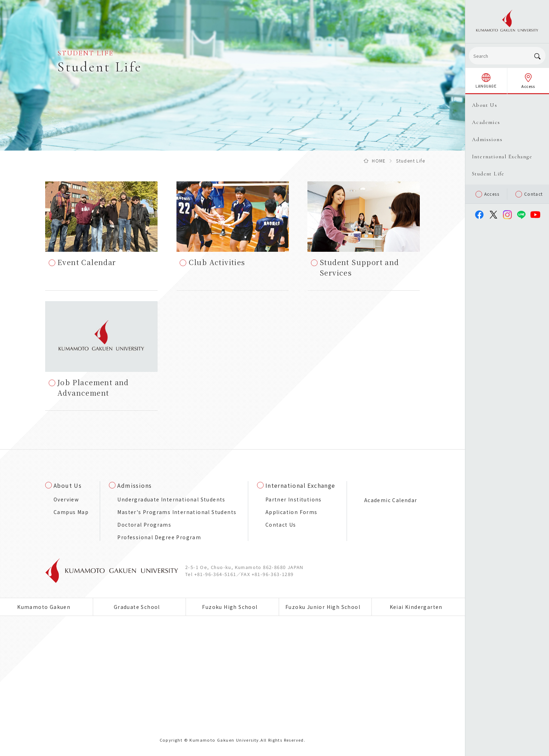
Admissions (134, 485)
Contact (529, 194)
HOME (379, 161)
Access (487, 194)
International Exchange (300, 485)
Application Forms (291, 512)
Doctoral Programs (144, 525)
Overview (66, 499)
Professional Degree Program (159, 537)
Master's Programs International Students (177, 512)
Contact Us (281, 525)
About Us (68, 485)
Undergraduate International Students (171, 499)
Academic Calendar (391, 500)
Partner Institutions (294, 499)
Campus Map (71, 512)
